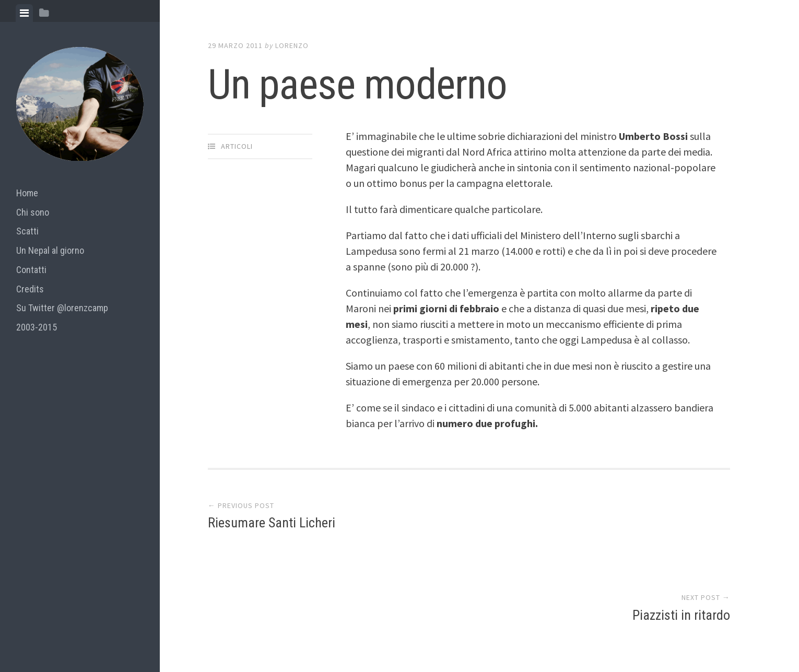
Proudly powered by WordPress (284, 621)
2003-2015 (37, 327)
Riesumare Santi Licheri (272, 525)
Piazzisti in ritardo (681, 525)
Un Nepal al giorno (50, 250)
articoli (237, 146)
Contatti (31, 270)
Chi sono (33, 212)
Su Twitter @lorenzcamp (62, 308)
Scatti (27, 231)
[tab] (24, 13)
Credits (30, 289)
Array (431, 621)
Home (27, 193)
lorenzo (292, 45)
